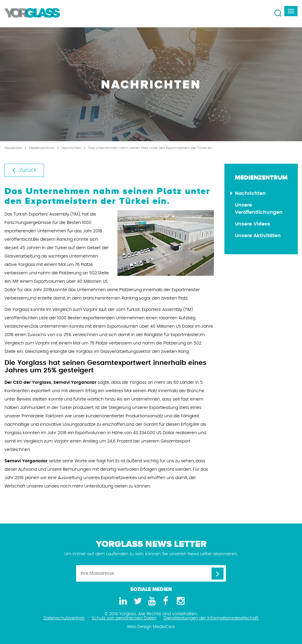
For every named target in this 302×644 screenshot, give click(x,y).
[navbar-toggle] (291, 11)
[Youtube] (151, 601)
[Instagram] (180, 601)
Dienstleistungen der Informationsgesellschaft (211, 618)
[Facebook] (165, 601)
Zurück (24, 170)
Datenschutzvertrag (64, 618)
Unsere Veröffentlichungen (259, 209)
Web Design (139, 627)
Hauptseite (13, 148)
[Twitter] (137, 601)
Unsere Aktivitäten (258, 236)
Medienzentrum (42, 148)
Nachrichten (71, 148)
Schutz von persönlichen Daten (124, 618)
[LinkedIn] (122, 601)
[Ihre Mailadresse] (151, 573)
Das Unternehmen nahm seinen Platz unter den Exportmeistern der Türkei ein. (151, 148)
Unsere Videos (253, 224)
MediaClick (164, 627)
